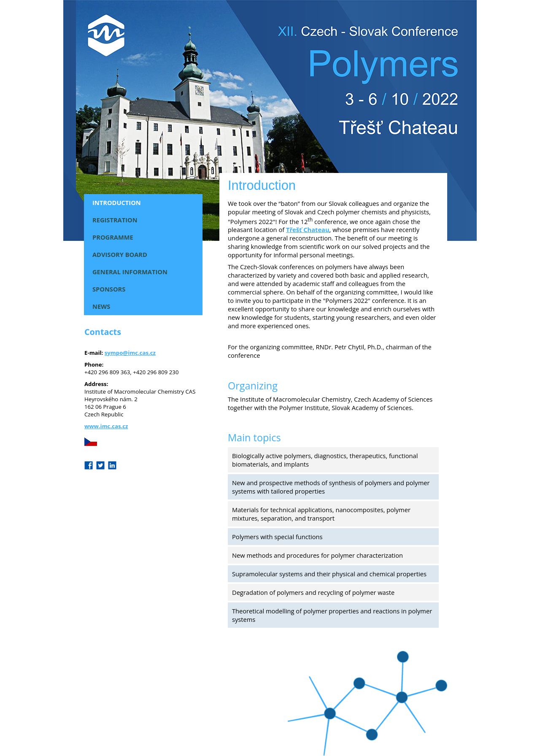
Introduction (117, 202)
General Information (130, 272)
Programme (113, 237)
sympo (114, 353)
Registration (115, 220)
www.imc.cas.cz (106, 426)
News (101, 306)
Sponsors (109, 289)
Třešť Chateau (308, 229)
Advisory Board (120, 254)
